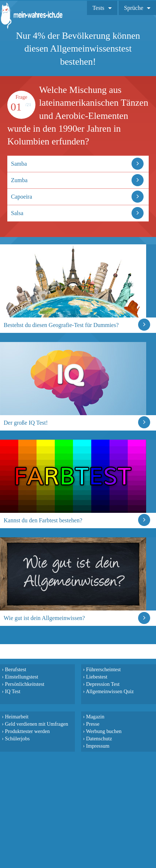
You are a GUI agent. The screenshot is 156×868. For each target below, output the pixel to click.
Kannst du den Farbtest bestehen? (43, 520)
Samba (19, 164)
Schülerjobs (17, 739)
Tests (98, 8)
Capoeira (22, 197)
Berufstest (15, 669)
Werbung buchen (104, 731)
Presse (93, 724)
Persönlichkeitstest (24, 684)
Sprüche (134, 8)
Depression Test (103, 684)
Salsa (17, 213)
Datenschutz (99, 739)
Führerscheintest (103, 669)
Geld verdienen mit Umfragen (36, 724)
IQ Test (12, 691)
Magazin (95, 717)
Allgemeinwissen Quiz (110, 691)
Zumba (19, 180)
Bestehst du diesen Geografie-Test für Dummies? (61, 325)
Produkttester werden (27, 731)
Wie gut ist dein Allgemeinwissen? (44, 618)
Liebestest (96, 677)
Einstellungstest (21, 677)
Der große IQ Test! (26, 423)
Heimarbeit (17, 717)
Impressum (98, 746)
